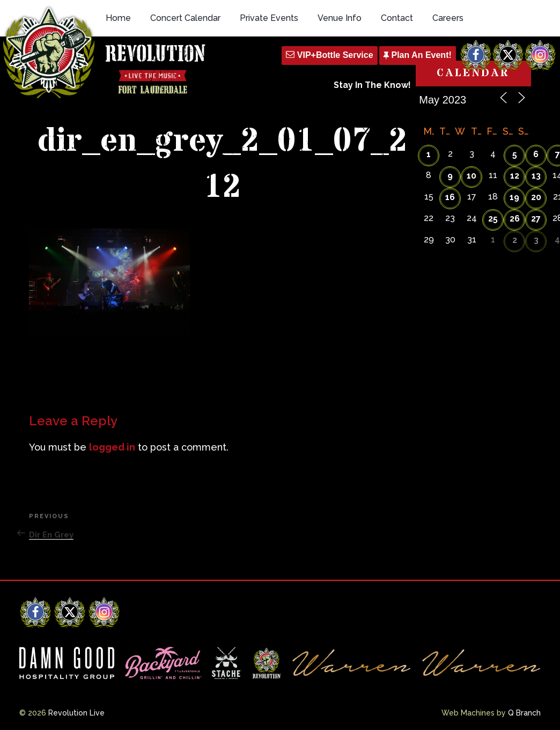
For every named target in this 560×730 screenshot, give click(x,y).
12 (515, 176)
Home (118, 18)
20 (536, 197)
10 (471, 176)
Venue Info (340, 18)
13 (536, 176)
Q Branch (524, 713)
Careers (448, 18)
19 (514, 197)
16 (450, 197)
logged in (112, 447)
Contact (397, 18)
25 (493, 219)
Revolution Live (76, 713)
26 (515, 219)
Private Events (269, 18)
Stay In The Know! (372, 85)
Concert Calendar (185, 18)
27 (536, 219)
